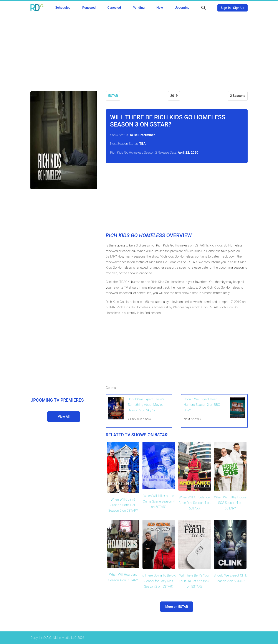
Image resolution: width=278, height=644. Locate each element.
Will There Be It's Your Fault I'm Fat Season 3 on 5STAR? (194, 581)
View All (64, 417)
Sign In (226, 8)
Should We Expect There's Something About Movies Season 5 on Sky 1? (146, 405)
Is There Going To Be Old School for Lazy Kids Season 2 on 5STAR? (159, 581)
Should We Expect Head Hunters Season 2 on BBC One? (202, 405)
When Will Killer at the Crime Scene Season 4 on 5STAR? (159, 501)
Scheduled (63, 8)
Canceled (114, 8)
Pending (139, 8)
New (160, 8)
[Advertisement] (139, 50)
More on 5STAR (177, 607)
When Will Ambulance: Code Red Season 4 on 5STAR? (194, 503)
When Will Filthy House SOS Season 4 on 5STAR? (230, 503)
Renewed (89, 8)
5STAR (113, 96)
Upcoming (182, 8)
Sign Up (239, 8)
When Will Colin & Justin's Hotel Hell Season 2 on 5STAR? (123, 505)
